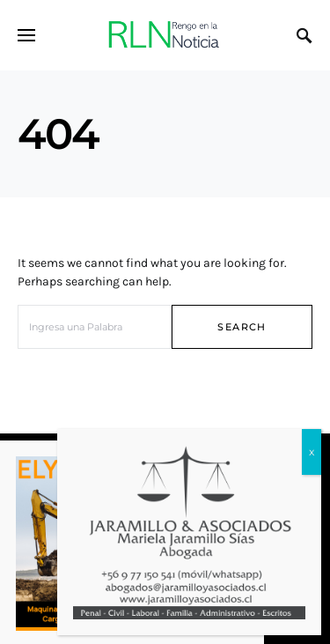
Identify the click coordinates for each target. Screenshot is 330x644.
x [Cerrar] (312, 452)
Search (242, 327)
